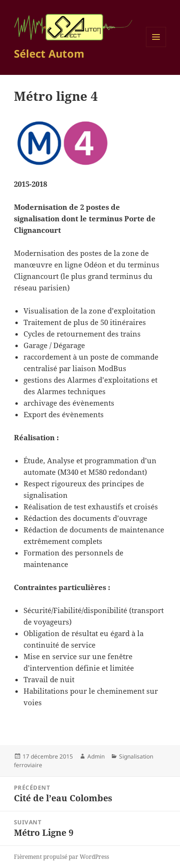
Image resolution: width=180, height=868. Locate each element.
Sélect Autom (49, 53)
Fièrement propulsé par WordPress (61, 857)
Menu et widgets (156, 47)
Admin (96, 756)
